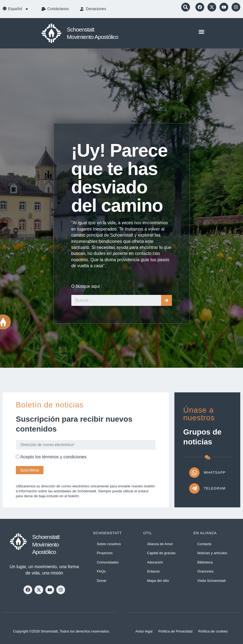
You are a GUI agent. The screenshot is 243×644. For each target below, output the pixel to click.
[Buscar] (166, 300)
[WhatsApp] (194, 473)
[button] (186, 7)
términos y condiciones (64, 457)
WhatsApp (215, 472)
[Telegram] (194, 488)
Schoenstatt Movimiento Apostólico (46, 544)
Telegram (215, 488)
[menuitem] (18, 9)
